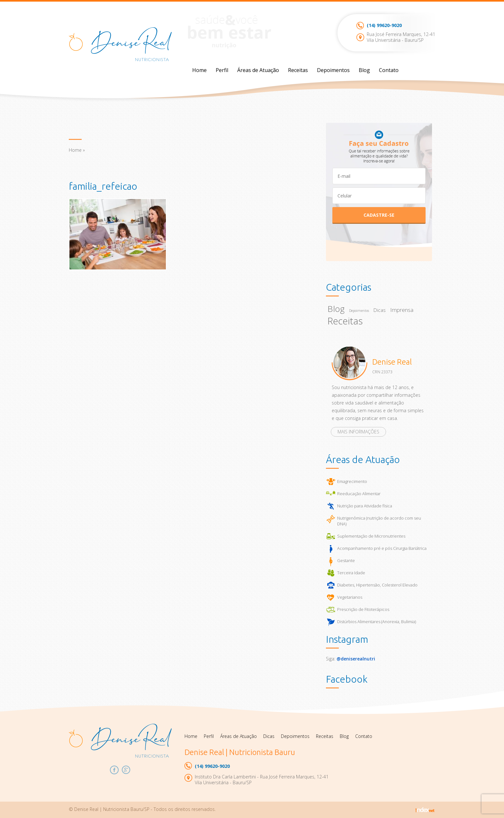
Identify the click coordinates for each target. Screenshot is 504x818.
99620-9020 (384, 25)
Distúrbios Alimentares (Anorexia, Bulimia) (377, 622)
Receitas (298, 70)
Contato (389, 70)
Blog (364, 70)
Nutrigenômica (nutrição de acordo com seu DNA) (379, 521)
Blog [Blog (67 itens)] (336, 309)
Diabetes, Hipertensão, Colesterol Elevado (377, 585)
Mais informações (358, 432)
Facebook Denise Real (114, 770)
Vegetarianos (350, 597)
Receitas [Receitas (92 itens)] (345, 321)
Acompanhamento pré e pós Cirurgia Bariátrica (382, 548)
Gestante (346, 560)
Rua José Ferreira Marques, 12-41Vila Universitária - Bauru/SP (401, 37)
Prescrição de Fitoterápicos (363, 609)
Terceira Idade (351, 573)
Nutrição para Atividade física (365, 506)
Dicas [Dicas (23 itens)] (380, 310)
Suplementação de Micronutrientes (371, 536)
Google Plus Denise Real (126, 770)
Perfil (222, 70)
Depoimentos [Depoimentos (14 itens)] (359, 311)
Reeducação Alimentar (359, 494)
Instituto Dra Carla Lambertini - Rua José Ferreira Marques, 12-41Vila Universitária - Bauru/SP (262, 780)
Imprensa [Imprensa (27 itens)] (402, 310)
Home (199, 70)
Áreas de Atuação (258, 70)
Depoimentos (333, 70)
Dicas (269, 736)
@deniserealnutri (356, 659)
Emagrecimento (352, 481)
